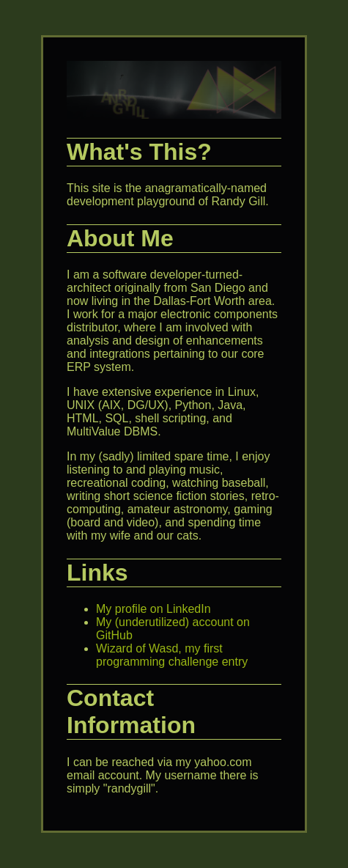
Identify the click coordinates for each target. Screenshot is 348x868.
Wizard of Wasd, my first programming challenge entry (172, 655)
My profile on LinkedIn (153, 609)
